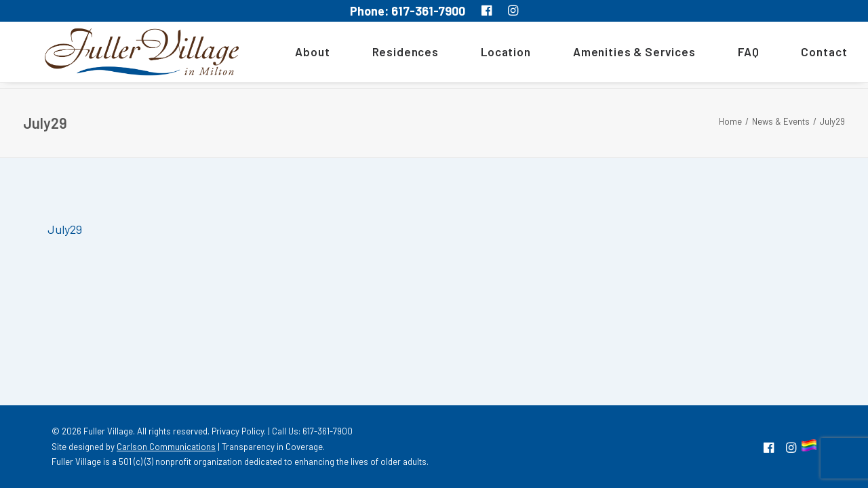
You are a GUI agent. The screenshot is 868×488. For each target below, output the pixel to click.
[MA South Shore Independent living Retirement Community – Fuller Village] (132, 55)
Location (487, 55)
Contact (805, 55)
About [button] (293, 55)
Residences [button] (386, 55)
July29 (65, 229)
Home (730, 121)
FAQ (730, 55)
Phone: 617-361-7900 (408, 11)
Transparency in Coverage (272, 447)
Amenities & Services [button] (615, 55)
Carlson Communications (166, 447)
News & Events (781, 121)
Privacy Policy (238, 431)
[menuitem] (298, 55)
